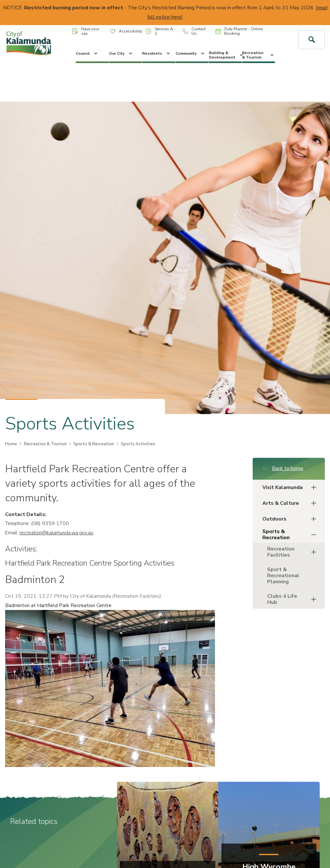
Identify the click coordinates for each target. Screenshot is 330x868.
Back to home (283, 468)
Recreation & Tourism (258, 55)
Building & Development (225, 55)
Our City (121, 53)
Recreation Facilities (294, 552)
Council (87, 53)
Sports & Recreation (94, 444)
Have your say (86, 31)
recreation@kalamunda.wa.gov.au (56, 533)
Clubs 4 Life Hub (294, 599)
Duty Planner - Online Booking (239, 31)
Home (11, 444)
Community (191, 53)
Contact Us (194, 31)
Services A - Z (161, 31)
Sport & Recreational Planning (283, 576)
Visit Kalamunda (291, 488)
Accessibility (126, 31)
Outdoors (291, 519)
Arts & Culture (291, 503)
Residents (157, 53)
